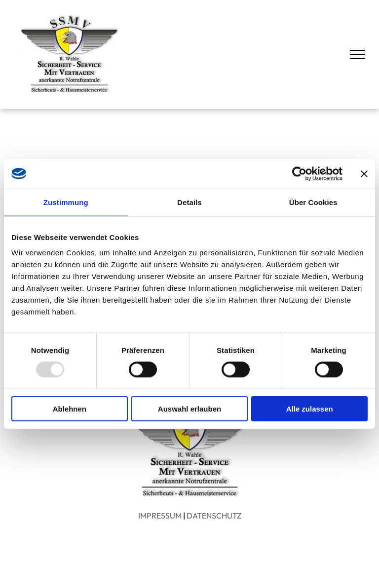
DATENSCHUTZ (214, 516)
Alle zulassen (310, 409)
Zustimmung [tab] (66, 202)
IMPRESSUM (160, 516)
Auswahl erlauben (189, 409)
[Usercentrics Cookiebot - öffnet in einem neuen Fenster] (299, 173)
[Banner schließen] (364, 173)
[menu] (357, 55)
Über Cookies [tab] (313, 202)
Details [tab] (189, 202)
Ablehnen (70, 409)
